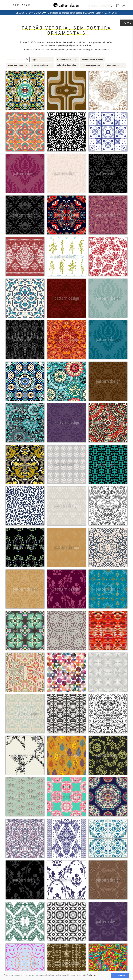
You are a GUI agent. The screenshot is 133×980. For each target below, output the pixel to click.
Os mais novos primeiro (93, 60)
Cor (34, 60)
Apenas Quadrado (92, 65)
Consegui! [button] (120, 975)
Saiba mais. (93, 975)
